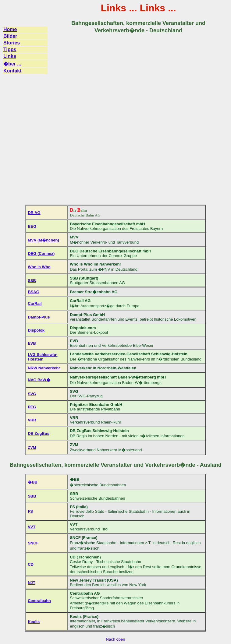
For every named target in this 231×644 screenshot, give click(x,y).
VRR (32, 420)
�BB (33, 482)
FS (30, 511)
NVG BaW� (39, 380)
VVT (32, 527)
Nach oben (116, 639)
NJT (32, 583)
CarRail (35, 303)
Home (10, 29)
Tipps (10, 49)
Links (10, 56)
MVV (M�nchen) (43, 240)
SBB (32, 496)
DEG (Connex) (41, 253)
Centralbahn (39, 601)
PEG (32, 407)
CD (31, 564)
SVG (32, 394)
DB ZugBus (39, 433)
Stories (12, 43)
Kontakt (12, 71)
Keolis (34, 622)
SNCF (33, 543)
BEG (32, 226)
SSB (32, 281)
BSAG (34, 292)
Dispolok (36, 330)
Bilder (10, 36)
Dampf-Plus (39, 317)
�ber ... (12, 64)
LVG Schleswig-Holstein (43, 357)
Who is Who (39, 267)
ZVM (32, 447)
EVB (32, 343)
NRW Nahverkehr (44, 368)
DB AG (34, 213)
